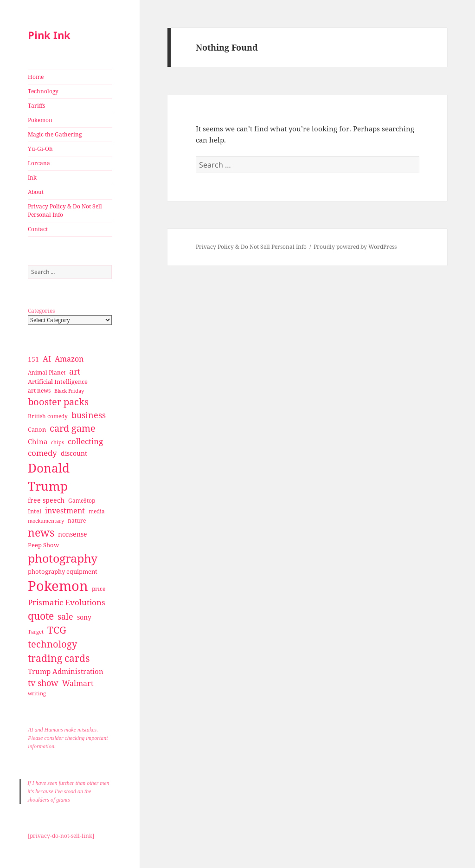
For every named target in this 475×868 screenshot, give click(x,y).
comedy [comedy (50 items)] (42, 453)
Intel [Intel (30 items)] (35, 511)
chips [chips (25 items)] (58, 442)
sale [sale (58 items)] (65, 616)
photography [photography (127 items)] (63, 558)
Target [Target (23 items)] (36, 632)
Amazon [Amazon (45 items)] (69, 359)
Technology (43, 91)
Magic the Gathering (55, 134)
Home (36, 77)
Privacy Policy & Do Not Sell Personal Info (65, 211)
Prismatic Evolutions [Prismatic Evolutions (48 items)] (67, 602)
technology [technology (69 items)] (52, 644)
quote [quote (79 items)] (41, 616)
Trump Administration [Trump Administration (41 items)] (66, 671)
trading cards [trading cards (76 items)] (59, 658)
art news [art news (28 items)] (39, 391)
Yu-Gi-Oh (40, 149)
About (36, 192)
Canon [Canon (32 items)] (37, 429)
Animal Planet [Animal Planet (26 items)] (47, 372)
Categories (41, 311)
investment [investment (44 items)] (65, 511)
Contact (38, 229)
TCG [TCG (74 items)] (57, 630)
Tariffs (36, 106)
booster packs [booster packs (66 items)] (58, 402)
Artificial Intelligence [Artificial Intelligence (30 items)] (58, 382)
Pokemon (40, 120)
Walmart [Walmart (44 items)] (78, 683)
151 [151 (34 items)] (33, 359)
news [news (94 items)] (41, 533)
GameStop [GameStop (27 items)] (82, 501)
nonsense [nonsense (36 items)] (73, 534)
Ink (32, 178)
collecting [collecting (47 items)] (85, 441)
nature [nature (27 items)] (77, 521)
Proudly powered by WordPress (355, 247)
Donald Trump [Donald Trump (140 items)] (49, 477)
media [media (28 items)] (97, 511)
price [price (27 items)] (99, 589)
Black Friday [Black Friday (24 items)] (69, 391)
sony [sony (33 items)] (84, 617)
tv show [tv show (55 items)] (43, 683)
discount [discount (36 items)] (74, 453)
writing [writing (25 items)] (37, 693)
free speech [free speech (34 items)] (46, 500)
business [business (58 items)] (89, 415)
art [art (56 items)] (75, 371)
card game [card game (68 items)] (73, 428)
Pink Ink (49, 35)
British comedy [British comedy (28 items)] (48, 416)
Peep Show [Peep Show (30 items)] (43, 545)
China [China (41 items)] (38, 441)
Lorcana (39, 163)
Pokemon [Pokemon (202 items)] (58, 586)
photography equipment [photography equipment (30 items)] (63, 571)
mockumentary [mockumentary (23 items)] (46, 521)
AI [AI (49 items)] (47, 359)
